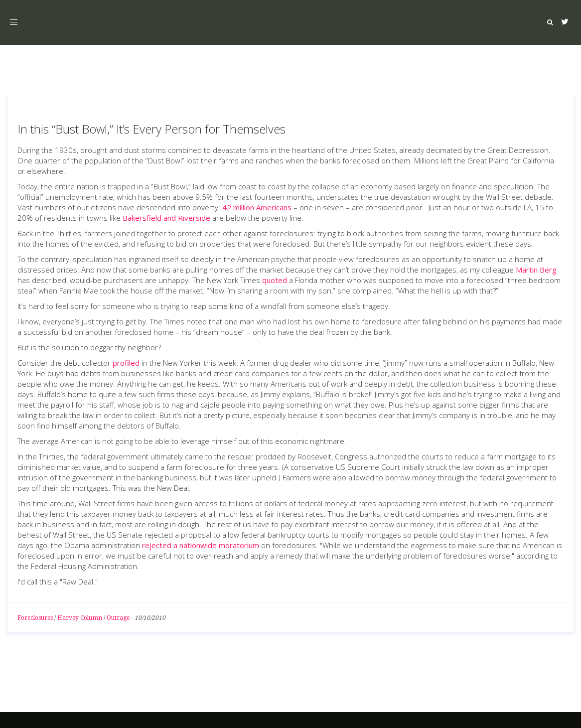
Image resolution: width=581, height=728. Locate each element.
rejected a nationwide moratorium (201, 545)
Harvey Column (80, 618)
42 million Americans (257, 207)
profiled (126, 363)
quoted (275, 280)
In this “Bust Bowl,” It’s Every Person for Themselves (151, 129)
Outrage (118, 618)
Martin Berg (536, 270)
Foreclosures (35, 618)
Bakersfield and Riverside (166, 218)
